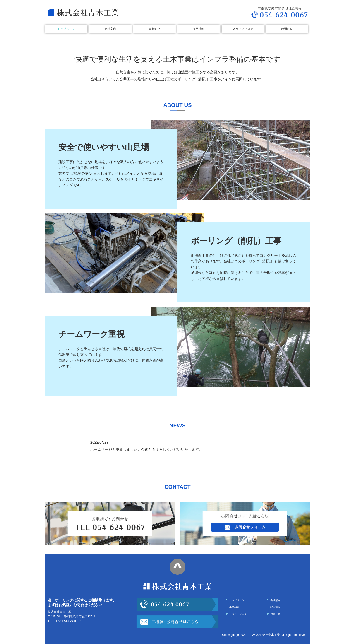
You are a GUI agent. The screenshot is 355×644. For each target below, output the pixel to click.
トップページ (66, 29)
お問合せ (287, 29)
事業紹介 (154, 29)
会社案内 (110, 29)
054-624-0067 (72, 621)
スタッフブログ (243, 29)
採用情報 (199, 29)
